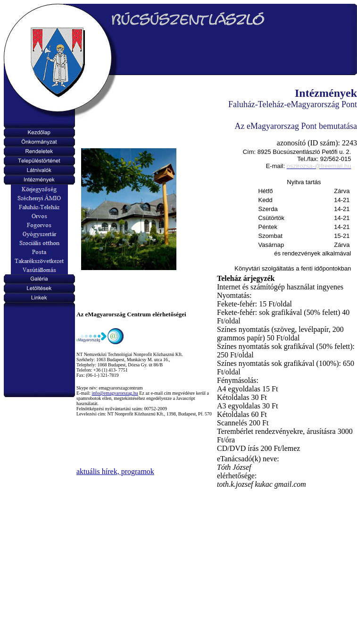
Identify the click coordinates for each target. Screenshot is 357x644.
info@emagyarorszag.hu (115, 393)
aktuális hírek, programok (115, 471)
